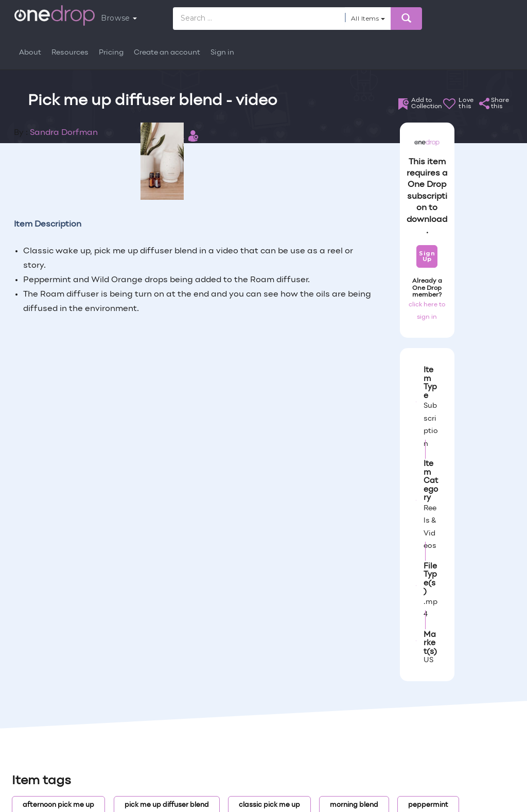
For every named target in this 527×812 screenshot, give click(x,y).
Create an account (167, 53)
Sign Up (427, 256)
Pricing (111, 53)
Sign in (222, 53)
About (30, 53)
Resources (70, 53)
